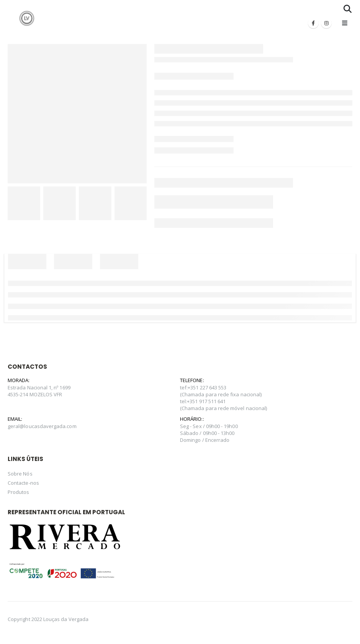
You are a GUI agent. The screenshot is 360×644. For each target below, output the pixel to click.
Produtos (19, 492)
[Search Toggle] (348, 9)
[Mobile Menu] (345, 23)
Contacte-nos (23, 483)
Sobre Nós (20, 474)
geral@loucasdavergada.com (42, 426)
